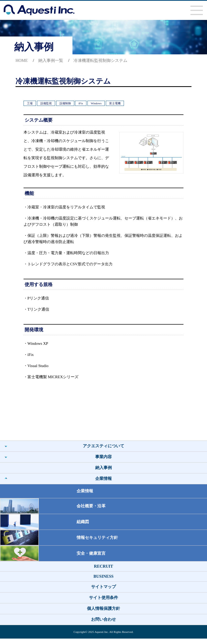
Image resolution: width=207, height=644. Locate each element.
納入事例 (103, 468)
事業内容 (103, 457)
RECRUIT (103, 566)
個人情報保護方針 (103, 608)
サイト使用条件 (103, 598)
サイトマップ (103, 587)
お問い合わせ (103, 619)
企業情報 (103, 478)
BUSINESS (103, 576)
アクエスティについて (103, 446)
